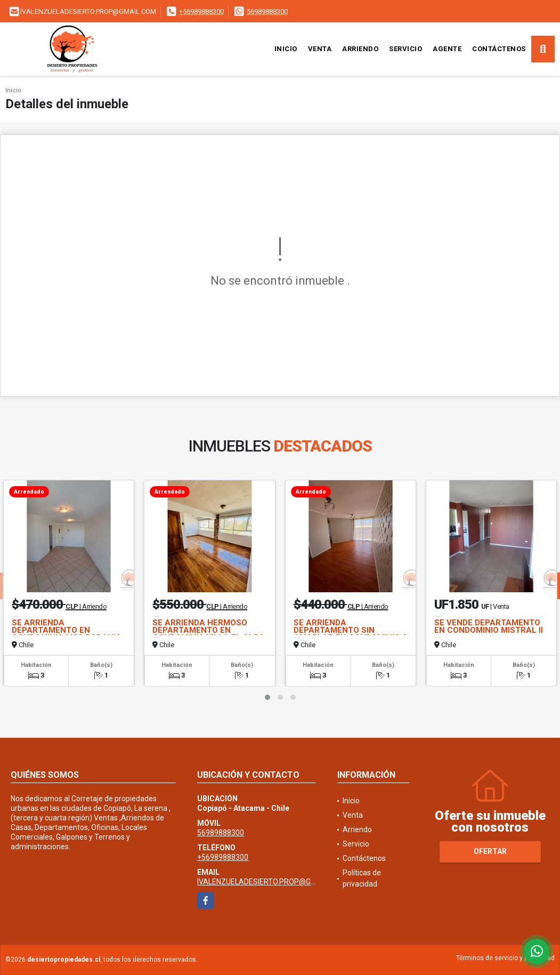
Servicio (405, 49)
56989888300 (267, 11)
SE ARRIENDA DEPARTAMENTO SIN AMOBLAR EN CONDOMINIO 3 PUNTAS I (350, 634)
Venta (320, 49)
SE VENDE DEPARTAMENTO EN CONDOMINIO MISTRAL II (489, 626)
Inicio (286, 49)
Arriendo (360, 49)
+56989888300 (201, 11)
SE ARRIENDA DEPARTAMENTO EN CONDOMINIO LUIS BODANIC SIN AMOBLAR (67, 634)
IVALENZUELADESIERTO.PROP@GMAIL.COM (271, 882)
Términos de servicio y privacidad (505, 958)
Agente (447, 49)
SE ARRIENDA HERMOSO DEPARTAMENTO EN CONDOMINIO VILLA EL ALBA (209, 630)
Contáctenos (499, 49)
